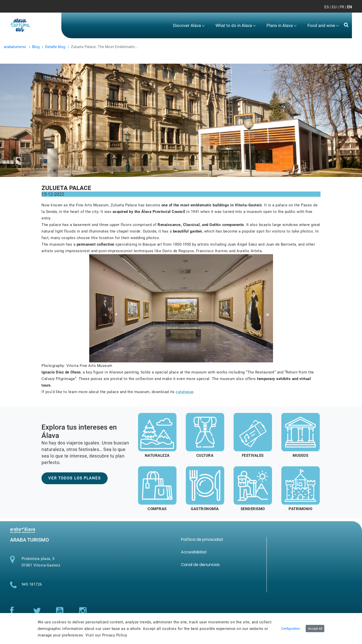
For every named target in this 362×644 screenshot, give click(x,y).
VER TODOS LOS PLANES (75, 478)
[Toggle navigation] (344, 10)
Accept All (315, 629)
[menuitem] (189, 26)
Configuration (290, 629)
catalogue (185, 392)
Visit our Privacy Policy (106, 635)
